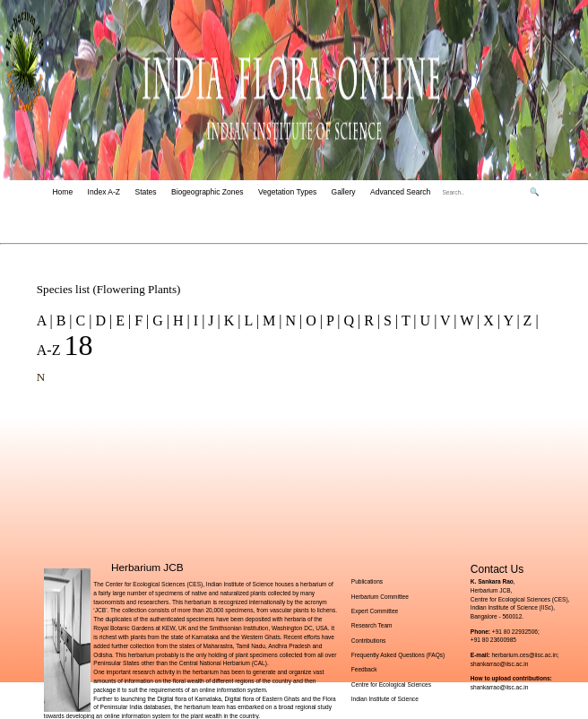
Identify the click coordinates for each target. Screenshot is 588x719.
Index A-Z (104, 192)
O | (312, 321)
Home (62, 192)
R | (370, 321)
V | (446, 321)
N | (292, 321)
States (145, 192)
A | (45, 321)
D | (102, 321)
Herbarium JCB (147, 567)
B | (63, 321)
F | (140, 321)
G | (159, 321)
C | (82, 321)
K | (231, 321)
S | (389, 321)
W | (469, 321)
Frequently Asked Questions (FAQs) (398, 655)
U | (427, 321)
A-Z (51, 350)
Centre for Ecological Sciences (391, 684)
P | (332, 321)
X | (490, 321)
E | (121, 321)
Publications (367, 581)
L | (250, 321)
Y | (510, 321)
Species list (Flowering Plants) (109, 289)
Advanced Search (400, 192)
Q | (350, 321)
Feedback (364, 669)
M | (270, 321)
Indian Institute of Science (385, 699)
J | (212, 321)
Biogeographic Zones (207, 192)
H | (180, 321)
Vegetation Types (287, 192)
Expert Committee (375, 611)
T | (407, 321)
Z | (529, 321)
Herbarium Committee (380, 597)
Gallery (344, 192)
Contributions (369, 641)
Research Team (372, 625)
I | (198, 321)
